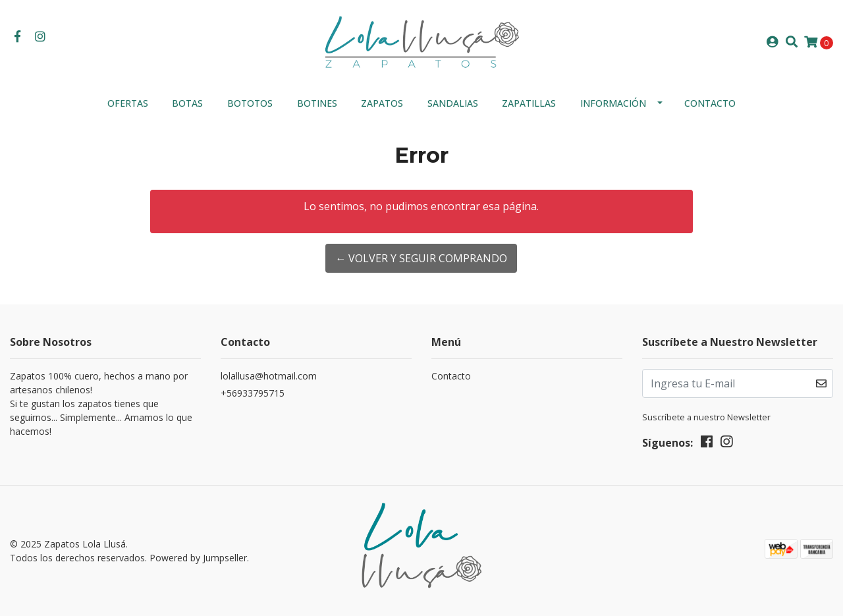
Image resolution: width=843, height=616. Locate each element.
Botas (187, 103)
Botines (317, 103)
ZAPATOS (382, 103)
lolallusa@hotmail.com (269, 376)
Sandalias (453, 103)
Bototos (250, 103)
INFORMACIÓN (613, 103)
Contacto (710, 103)
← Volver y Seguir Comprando (421, 258)
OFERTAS (128, 103)
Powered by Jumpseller (198, 558)
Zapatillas (529, 103)
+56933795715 (253, 393)
